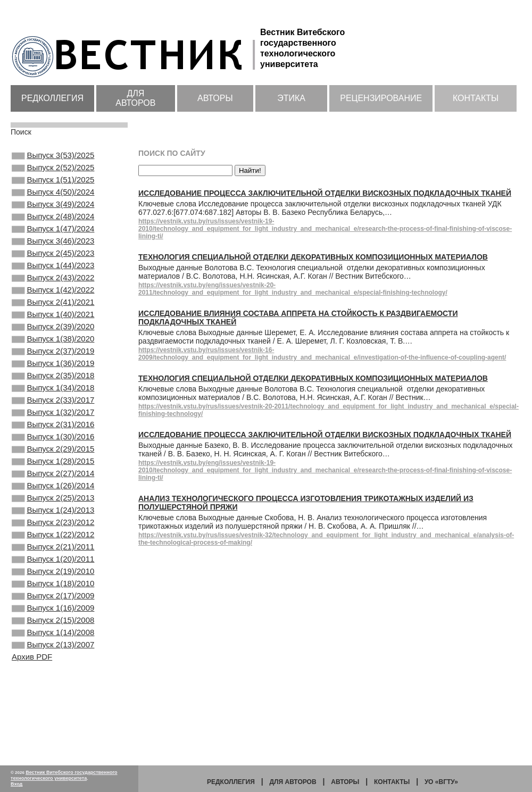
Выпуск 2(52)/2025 (53, 171)
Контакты (476, 98)
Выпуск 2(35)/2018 (53, 415)
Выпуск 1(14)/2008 (53, 716)
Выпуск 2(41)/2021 (53, 329)
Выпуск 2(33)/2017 (53, 444)
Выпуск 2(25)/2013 (53, 558)
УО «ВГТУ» (441, 782)
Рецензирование (381, 98)
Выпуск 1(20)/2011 (53, 630)
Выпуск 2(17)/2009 (53, 673)
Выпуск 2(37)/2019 (53, 386)
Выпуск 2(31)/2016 (53, 472)
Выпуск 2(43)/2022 (53, 300)
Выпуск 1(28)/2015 (53, 515)
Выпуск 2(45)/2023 (53, 271)
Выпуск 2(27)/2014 (53, 530)
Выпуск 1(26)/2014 (53, 544)
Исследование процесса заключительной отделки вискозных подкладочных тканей (325, 193)
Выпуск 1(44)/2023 (53, 286)
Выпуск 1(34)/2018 (53, 429)
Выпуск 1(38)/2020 (53, 372)
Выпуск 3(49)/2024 (53, 214)
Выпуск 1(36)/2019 (53, 401)
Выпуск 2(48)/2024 (53, 228)
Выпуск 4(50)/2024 (53, 199)
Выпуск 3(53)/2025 (53, 156)
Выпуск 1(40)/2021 (53, 343)
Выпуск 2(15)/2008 (53, 702)
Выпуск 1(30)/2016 (53, 487)
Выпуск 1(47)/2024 (53, 243)
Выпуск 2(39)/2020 (53, 357)
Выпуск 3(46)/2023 (53, 257)
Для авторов (135, 98)
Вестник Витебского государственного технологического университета (64, 775)
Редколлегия (52, 98)
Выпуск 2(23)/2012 (53, 587)
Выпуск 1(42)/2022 (53, 314)
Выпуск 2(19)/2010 (53, 645)
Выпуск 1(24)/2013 (53, 573)
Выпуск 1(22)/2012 (53, 602)
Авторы (215, 98)
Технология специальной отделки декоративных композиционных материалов (313, 257)
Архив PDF (32, 744)
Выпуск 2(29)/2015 (53, 501)
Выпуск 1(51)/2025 (53, 185)
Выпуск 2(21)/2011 (53, 616)
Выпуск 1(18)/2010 (53, 659)
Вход (16, 784)
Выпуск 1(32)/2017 (53, 458)
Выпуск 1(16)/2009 (53, 688)
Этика (291, 98)
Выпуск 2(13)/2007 (53, 731)
